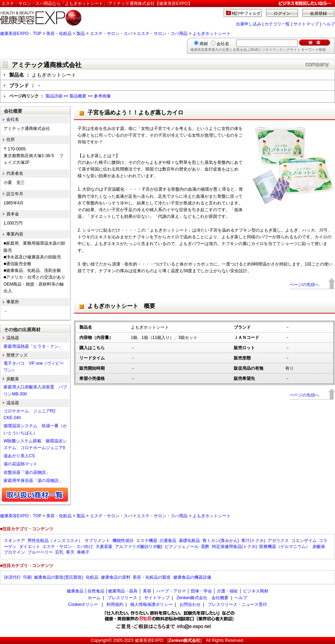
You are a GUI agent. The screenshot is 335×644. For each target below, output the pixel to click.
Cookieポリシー (83, 604)
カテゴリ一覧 (277, 24)
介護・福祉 (227, 591)
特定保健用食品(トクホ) (234, 547)
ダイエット (30, 547)
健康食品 (75, 591)
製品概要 (78, 96)
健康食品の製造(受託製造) (59, 577)
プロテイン (14, 552)
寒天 (70, 552)
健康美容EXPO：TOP (21, 34)
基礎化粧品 (189, 541)
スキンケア (14, 541)
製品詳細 (54, 96)
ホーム (94, 598)
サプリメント (97, 541)
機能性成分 (123, 541)
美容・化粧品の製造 (152, 577)
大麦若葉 (104, 547)
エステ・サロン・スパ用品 (162, 34)
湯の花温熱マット (20, 464)
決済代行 (12, 577)
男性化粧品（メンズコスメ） (55, 541)
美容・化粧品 (59, 34)
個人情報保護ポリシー (151, 604)
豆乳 (59, 552)
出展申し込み (249, 24)
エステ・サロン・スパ (111, 34)
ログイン (282, 13)
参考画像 (102, 96)
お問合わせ (190, 604)
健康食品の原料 (116, 577)
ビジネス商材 (256, 591)
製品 (81, 34)
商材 (204, 44)
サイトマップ (306, 24)
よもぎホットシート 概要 (121, 306)
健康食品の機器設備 (192, 577)
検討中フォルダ (246, 13)
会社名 (223, 44)
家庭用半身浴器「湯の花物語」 (33, 481)
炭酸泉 (319, 547)
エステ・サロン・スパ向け (68, 547)
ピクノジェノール (182, 547)
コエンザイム (304, 541)
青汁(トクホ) (253, 541)
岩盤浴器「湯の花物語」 (27, 472)
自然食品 (96, 591)
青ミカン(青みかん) (221, 541)
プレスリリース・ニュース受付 (237, 604)
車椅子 (83, 552)
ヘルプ (329, 24)
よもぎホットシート (212, 34)
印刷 (28, 577)
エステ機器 (147, 541)
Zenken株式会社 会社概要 (202, 598)
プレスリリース (122, 598)
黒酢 (205, 547)
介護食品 (168, 541)
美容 (147, 591)
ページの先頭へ (304, 285)
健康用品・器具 (123, 591)
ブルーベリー (40, 552)
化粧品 (92, 577)
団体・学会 (201, 591)
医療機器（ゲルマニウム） (285, 547)
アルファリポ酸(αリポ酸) (139, 547)
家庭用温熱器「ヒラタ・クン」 (33, 346)
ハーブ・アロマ (171, 591)
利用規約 (115, 604)
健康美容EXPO (149, 640)
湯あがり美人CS (19, 456)
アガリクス (278, 541)
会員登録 (318, 13)
